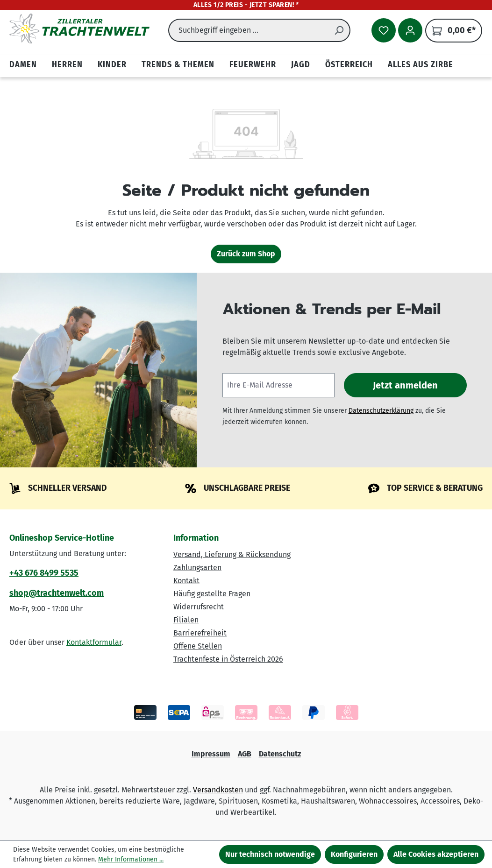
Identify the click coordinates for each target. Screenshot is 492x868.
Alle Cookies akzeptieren (436, 854)
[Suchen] (339, 30)
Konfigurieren (354, 854)
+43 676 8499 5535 (44, 573)
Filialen (186, 620)
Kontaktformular (94, 642)
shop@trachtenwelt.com (57, 593)
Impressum (211, 754)
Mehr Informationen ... (131, 859)
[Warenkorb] (454, 31)
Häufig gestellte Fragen (212, 594)
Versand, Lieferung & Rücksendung (232, 554)
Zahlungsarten (197, 568)
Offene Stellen (198, 646)
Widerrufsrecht (199, 607)
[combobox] (248, 30)
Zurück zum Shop (246, 254)
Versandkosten (218, 790)
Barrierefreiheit (200, 633)
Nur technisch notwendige (270, 854)
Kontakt (186, 581)
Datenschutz (280, 754)
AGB (245, 754)
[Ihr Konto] (410, 30)
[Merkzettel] (384, 30)
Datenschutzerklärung (381, 411)
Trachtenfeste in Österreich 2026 (228, 659)
